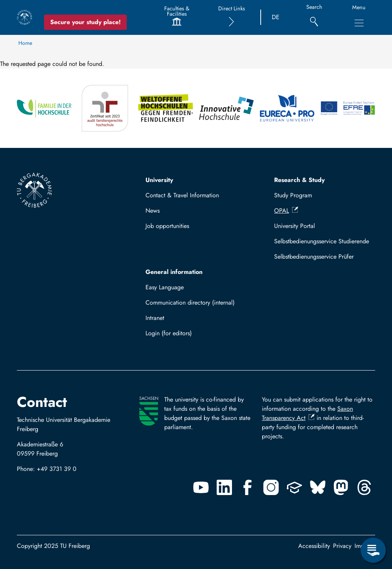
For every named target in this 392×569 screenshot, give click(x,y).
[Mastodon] (341, 487)
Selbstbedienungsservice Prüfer (314, 257)
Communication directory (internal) (190, 303)
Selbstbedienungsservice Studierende (322, 241)
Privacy (342, 546)
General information (174, 272)
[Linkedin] (224, 487)
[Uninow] (294, 487)
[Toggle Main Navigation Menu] (359, 23)
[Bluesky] (318, 487)
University (159, 180)
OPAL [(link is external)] (286, 211)
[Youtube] (201, 487)
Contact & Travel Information (182, 195)
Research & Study (299, 180)
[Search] (314, 17)
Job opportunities (167, 226)
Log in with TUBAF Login (182, 335)
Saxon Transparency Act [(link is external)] (307, 413)
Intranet (155, 318)
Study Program (293, 195)
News (153, 211)
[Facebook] (248, 487)
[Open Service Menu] (373, 550)
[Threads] (364, 487)
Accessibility (314, 546)
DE (276, 17)
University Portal (295, 226)
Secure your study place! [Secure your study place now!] (85, 22)
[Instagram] (271, 487)
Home (25, 43)
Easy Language (165, 287)
